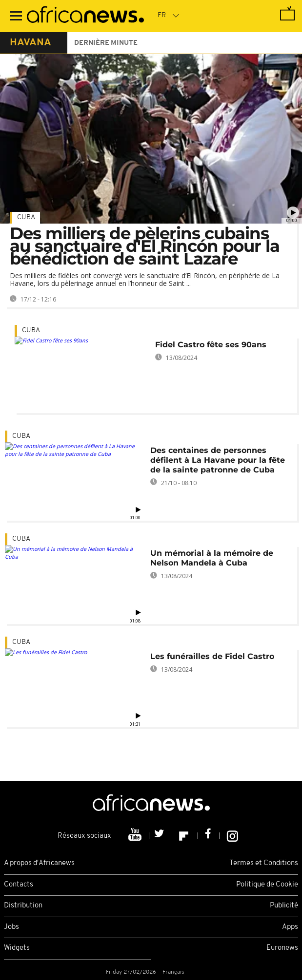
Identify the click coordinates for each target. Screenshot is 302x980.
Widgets (17, 948)
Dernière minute (106, 43)
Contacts (19, 885)
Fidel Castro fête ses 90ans (211, 345)
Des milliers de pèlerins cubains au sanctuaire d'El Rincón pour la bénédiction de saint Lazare (145, 246)
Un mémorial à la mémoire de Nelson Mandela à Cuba (212, 558)
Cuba (26, 217)
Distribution (23, 906)
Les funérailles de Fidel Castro (212, 656)
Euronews (282, 948)
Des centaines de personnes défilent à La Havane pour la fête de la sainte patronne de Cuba (218, 460)
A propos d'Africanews (39, 863)
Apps (290, 927)
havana (30, 43)
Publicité (284, 906)
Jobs (11, 927)
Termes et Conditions (264, 863)
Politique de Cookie (267, 885)
